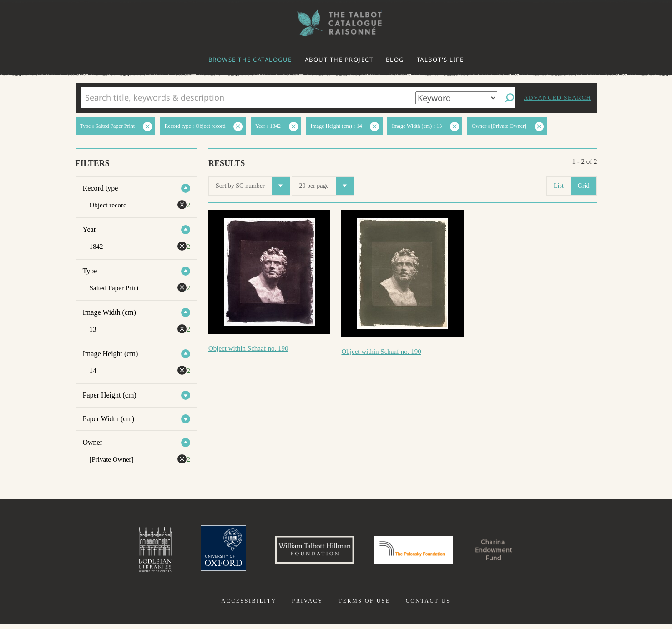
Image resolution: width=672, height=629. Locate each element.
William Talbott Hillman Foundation (307, 552)
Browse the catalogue (250, 60)
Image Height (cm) (111, 354)
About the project (339, 60)
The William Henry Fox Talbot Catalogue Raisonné (336, 23)
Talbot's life (440, 60)
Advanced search (557, 98)
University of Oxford (207, 552)
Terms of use (364, 605)
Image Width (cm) (109, 312)
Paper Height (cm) (110, 395)
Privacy (307, 605)
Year (89, 229)
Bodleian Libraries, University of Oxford (135, 552)
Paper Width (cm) (109, 419)
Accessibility (249, 605)
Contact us (428, 605)
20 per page (326, 186)
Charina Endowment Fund (510, 552)
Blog (395, 60)
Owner (93, 442)
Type (90, 271)
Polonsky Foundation (417, 552)
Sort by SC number (253, 186)
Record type (101, 188)
